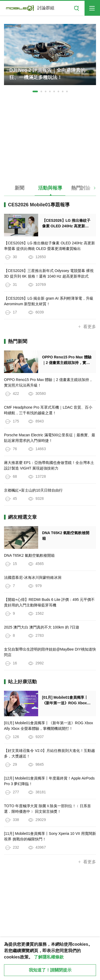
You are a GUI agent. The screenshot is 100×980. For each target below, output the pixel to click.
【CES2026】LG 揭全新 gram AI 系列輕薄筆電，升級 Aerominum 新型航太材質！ (49, 301)
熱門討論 (81, 188)
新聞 (19, 188)
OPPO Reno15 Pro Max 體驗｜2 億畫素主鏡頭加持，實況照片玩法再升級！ (48, 382)
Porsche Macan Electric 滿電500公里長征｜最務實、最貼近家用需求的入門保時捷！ (50, 438)
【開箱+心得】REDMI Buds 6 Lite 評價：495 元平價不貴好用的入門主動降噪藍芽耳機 (49, 602)
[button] (35, 91)
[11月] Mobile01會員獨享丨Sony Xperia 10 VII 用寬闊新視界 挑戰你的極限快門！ (50, 836)
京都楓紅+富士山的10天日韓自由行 (33, 490)
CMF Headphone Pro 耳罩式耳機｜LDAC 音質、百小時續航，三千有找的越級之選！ (48, 410)
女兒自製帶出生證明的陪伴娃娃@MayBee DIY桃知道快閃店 (50, 652)
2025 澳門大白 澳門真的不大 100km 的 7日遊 (42, 627)
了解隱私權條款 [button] (49, 957)
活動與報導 (50, 188)
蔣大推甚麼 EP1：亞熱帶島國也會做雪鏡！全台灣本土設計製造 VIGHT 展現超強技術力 (49, 465)
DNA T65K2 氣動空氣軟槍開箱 (29, 555)
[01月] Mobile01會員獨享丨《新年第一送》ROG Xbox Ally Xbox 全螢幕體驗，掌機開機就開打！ (49, 726)
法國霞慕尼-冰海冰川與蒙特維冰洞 (33, 577)
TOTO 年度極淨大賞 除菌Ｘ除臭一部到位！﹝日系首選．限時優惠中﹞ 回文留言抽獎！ (47, 809)
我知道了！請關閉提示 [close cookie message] (50, 970)
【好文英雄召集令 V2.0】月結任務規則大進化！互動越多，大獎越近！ (49, 753)
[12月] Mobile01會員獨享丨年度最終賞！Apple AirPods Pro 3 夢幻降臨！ (49, 781)
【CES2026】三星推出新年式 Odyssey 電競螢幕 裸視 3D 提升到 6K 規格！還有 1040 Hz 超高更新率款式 (49, 273)
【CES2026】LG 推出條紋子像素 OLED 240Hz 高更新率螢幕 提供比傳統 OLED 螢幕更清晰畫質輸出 (49, 246)
